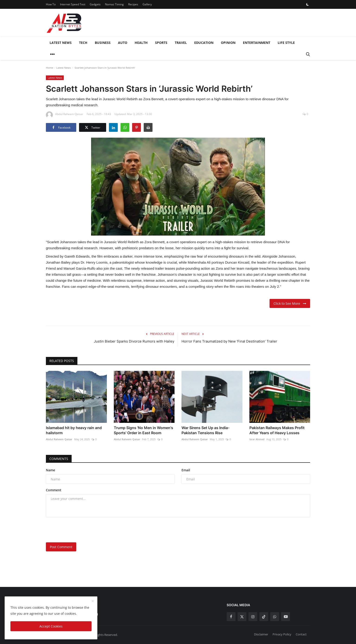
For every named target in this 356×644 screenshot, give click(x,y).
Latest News (61, 43)
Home (49, 68)
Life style (286, 43)
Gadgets (95, 4)
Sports (161, 43)
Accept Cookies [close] (51, 626)
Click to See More (290, 303)
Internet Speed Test (73, 4)
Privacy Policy (282, 634)
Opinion (228, 43)
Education (204, 43)
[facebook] (231, 617)
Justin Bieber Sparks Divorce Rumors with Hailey (134, 341)
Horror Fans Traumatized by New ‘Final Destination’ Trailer (229, 341)
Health (141, 43)
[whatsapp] (275, 617)
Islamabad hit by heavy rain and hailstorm (74, 430)
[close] (93, 601)
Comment (54, 490)
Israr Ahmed (257, 439)
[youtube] (286, 617)
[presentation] (81, 530)
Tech (83, 43)
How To (51, 4)
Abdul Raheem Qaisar (59, 439)
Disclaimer (261, 634)
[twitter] (242, 617)
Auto (123, 43)
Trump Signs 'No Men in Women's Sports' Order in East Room (143, 430)
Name (51, 470)
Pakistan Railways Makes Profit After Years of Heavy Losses (277, 430)
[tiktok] (264, 617)
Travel (181, 43)
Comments (59, 459)
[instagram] (253, 617)
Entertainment (257, 43)
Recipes (133, 4)
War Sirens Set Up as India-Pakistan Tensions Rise (205, 430)
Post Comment (61, 547)
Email (186, 470)
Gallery (147, 4)
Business (103, 43)
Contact (301, 634)
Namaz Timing (114, 4)
